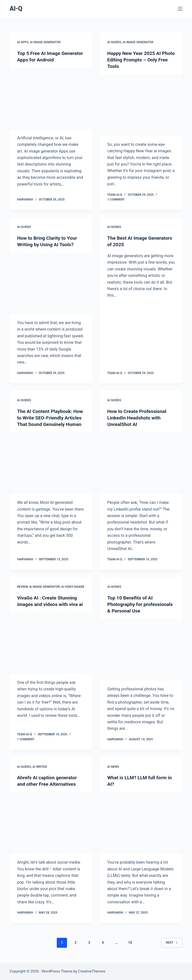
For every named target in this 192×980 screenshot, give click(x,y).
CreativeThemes (92, 971)
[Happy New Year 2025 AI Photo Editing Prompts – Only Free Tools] (141, 105)
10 (130, 943)
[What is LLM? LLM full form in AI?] (141, 823)
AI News (113, 767)
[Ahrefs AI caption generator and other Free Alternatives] (51, 823)
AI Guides (114, 42)
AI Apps (23, 42)
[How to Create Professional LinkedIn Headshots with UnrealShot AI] (141, 463)
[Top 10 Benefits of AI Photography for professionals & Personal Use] (141, 650)
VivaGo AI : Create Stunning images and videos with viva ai (48, 604)
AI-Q (16, 9)
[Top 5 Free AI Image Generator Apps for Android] (51, 99)
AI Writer (40, 767)
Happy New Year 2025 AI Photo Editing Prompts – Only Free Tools (140, 60)
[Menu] (180, 9)
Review (22, 587)
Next (172, 943)
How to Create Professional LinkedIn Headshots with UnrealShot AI (138, 418)
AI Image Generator (45, 42)
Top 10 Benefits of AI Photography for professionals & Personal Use (140, 604)
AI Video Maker (73, 587)
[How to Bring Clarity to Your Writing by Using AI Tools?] (51, 284)
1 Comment (116, 199)
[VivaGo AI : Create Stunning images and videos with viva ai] (51, 650)
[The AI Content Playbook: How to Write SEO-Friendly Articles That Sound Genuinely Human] (51, 470)
